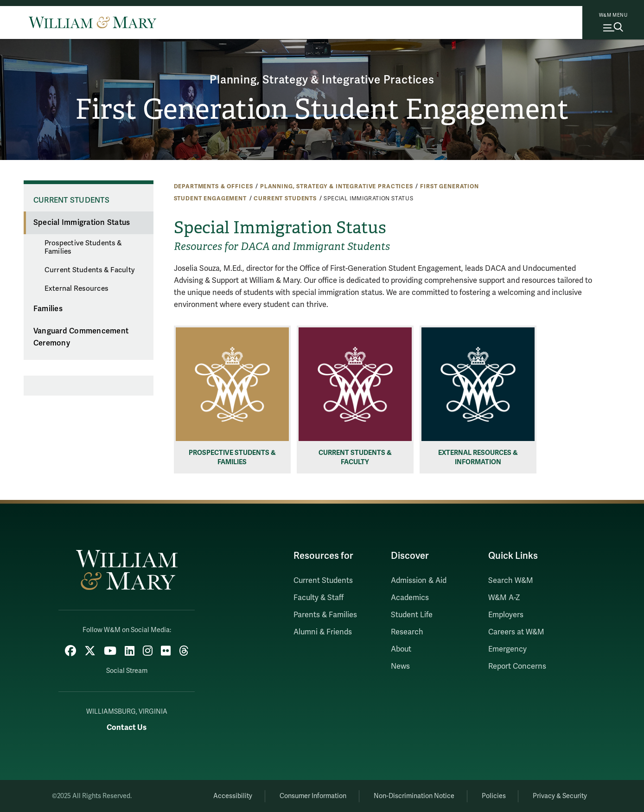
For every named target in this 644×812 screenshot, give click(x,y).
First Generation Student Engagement (322, 109)
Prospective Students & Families (83, 247)
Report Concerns (517, 666)
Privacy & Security (560, 796)
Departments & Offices (214, 186)
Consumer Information (313, 796)
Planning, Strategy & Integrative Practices (322, 80)
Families (48, 309)
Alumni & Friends (323, 632)
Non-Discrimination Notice (414, 796)
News (400, 666)
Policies (494, 796)
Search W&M (511, 581)
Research (407, 632)
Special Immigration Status (82, 223)
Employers (506, 615)
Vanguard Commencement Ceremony (81, 337)
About (401, 649)
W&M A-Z (504, 598)
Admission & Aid (419, 581)
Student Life (412, 615)
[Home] (92, 22)
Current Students (285, 198)
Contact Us (127, 727)
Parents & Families (325, 615)
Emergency (507, 649)
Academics (410, 598)
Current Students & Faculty (90, 270)
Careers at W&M (516, 632)
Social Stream (127, 671)
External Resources (77, 288)
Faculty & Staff (319, 598)
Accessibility (233, 796)
